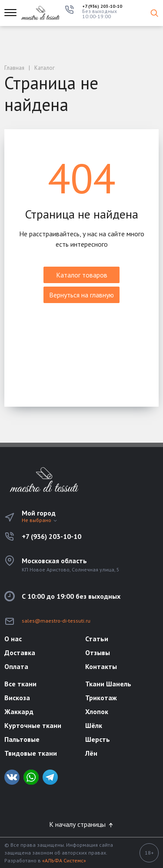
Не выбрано (40, 520)
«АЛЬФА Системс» (64, 860)
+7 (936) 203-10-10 (102, 7)
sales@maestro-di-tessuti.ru (56, 621)
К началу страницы (82, 824)
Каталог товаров (82, 275)
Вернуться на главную (81, 295)
